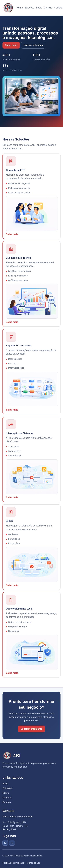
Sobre (39, 8)
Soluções (29, 8)
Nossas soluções (33, 45)
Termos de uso (33, 863)
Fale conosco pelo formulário (17, 817)
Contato (58, 8)
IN (12, 843)
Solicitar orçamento (31, 729)
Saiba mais (11, 45)
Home (20, 8)
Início (5, 784)
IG (5, 843)
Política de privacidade (13, 863)
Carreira (48, 8)
